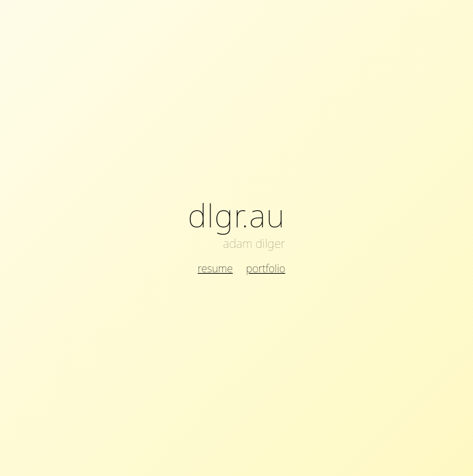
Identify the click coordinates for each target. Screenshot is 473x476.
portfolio (266, 268)
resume (215, 268)
